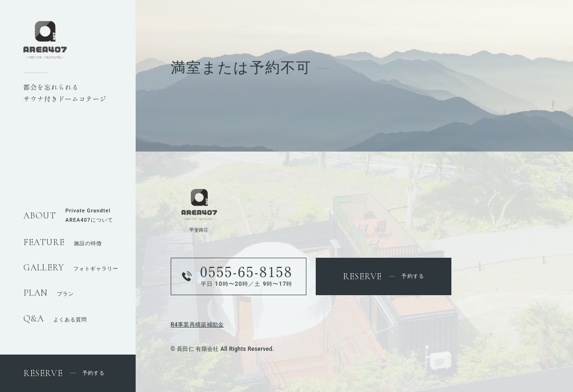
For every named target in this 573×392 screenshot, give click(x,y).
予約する (64, 373)
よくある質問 (55, 320)
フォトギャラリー (71, 269)
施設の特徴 (63, 243)
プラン (49, 294)
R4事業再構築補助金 (197, 325)
